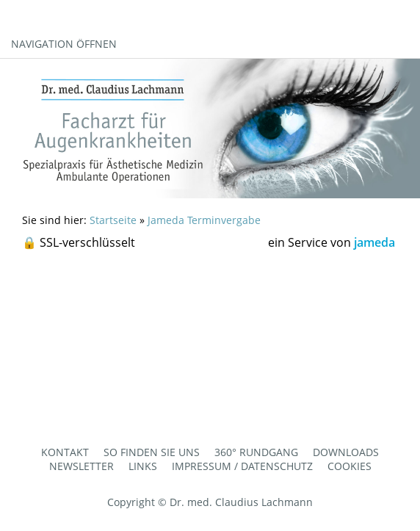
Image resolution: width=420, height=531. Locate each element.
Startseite (113, 220)
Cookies (350, 466)
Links (143, 466)
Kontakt (65, 452)
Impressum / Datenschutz (242, 466)
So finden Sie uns (152, 452)
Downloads (346, 452)
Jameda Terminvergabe (204, 220)
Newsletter (82, 466)
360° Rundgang (256, 452)
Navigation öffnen (64, 44)
